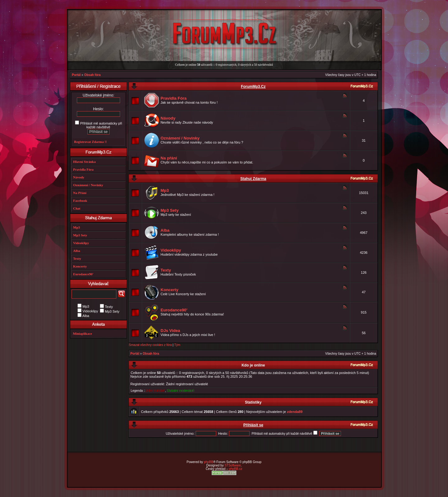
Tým (177, 345)
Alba (165, 230)
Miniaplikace (82, 334)
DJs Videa (170, 331)
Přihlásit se (253, 425)
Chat (77, 208)
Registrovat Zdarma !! (91, 142)
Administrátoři (156, 391)
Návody (168, 118)
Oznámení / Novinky (180, 138)
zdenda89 (295, 412)
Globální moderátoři (180, 391)
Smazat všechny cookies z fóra (150, 345)
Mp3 (165, 190)
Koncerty (169, 290)
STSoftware (233, 465)
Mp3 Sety (170, 210)
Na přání (169, 158)
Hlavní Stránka (84, 162)
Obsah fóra (92, 75)
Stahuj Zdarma (253, 179)
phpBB (208, 462)
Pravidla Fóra (174, 98)
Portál (76, 75)
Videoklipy (171, 250)
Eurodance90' (174, 310)
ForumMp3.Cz (253, 87)
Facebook (80, 201)
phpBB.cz (236, 469)
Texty (166, 270)
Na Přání (80, 193)
